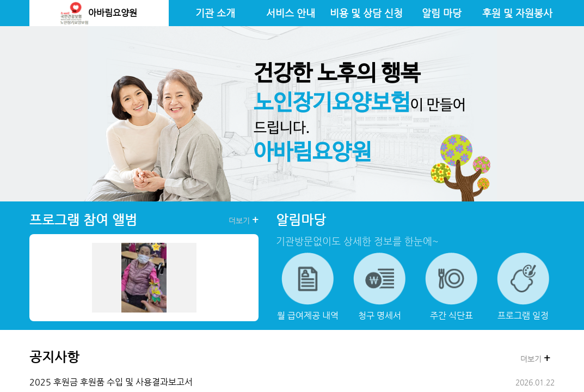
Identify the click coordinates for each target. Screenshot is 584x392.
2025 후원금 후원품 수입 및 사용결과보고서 (111, 382)
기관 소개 (215, 13)
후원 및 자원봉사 (517, 13)
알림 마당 (442, 13)
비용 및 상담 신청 (366, 13)
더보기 (244, 220)
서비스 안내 (291, 13)
